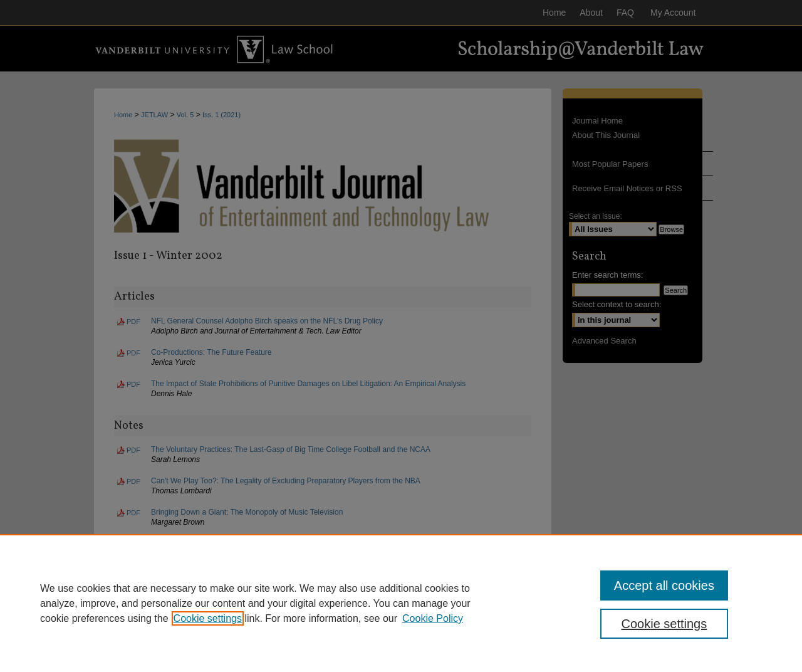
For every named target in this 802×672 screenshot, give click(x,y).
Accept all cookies (664, 585)
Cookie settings (208, 618)
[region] (401, 603)
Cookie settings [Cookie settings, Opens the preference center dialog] (664, 624)
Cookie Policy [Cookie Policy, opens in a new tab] (433, 618)
